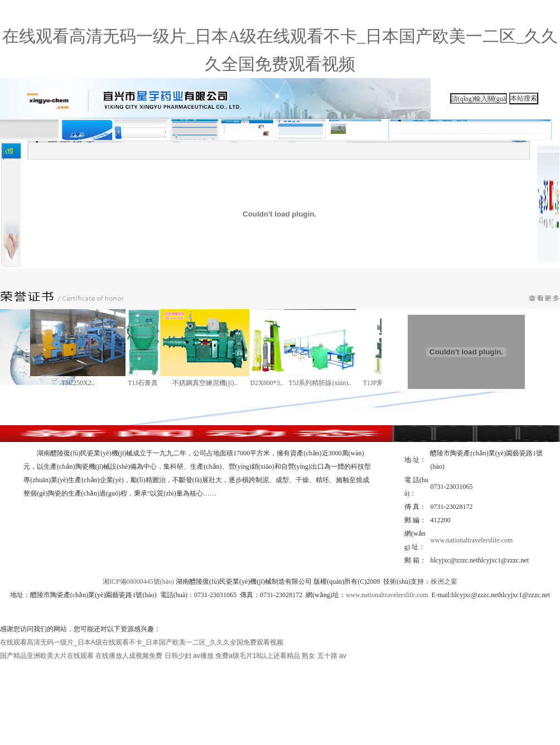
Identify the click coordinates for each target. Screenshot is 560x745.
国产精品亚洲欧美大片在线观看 (47, 656)
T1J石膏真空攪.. (143, 385)
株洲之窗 (444, 581)
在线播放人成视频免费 (129, 656)
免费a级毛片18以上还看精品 (258, 656)
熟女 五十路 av (324, 656)
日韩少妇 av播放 (189, 656)
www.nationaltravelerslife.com (471, 540)
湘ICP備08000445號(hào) (138, 581)
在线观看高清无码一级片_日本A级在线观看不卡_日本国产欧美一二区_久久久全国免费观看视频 (142, 642)
